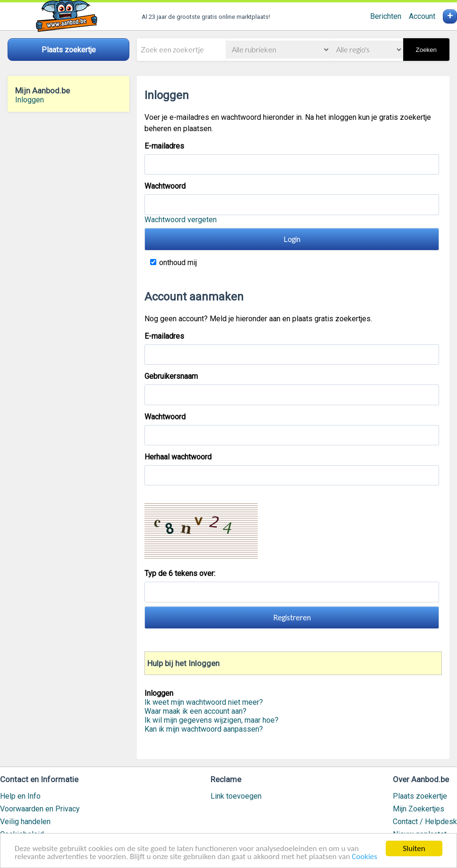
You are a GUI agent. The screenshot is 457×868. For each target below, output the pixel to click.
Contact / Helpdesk (425, 822)
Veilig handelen (25, 822)
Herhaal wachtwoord (178, 457)
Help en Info (20, 796)
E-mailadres (164, 146)
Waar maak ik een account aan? (195, 711)
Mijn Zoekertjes (419, 809)
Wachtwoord (165, 186)
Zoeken (426, 50)
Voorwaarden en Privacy (40, 809)
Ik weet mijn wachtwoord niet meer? (204, 702)
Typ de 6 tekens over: (181, 573)
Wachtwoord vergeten (181, 220)
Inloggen (30, 100)
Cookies (364, 857)
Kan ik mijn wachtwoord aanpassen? (204, 729)
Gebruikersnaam (171, 376)
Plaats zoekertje (420, 796)
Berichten (386, 16)
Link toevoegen (236, 796)
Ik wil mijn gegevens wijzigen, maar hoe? (212, 720)
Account (422, 16)
